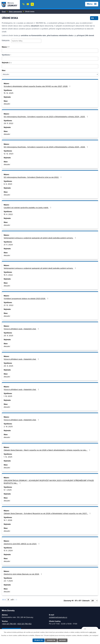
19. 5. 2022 (8, 275)
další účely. (93, 632)
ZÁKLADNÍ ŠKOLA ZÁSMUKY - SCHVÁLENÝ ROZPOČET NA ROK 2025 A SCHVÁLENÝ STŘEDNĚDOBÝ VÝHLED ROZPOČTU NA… (49, 482)
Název (5, 47)
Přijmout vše (39, 640)
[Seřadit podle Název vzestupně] (9, 47)
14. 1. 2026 (8, 520)
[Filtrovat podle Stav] (50, 74)
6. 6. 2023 (8, 184)
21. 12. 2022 (9, 305)
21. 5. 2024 (8, 245)
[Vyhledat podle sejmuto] (50, 66)
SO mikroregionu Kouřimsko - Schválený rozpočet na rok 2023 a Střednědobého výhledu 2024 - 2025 (46, 117)
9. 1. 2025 (8, 490)
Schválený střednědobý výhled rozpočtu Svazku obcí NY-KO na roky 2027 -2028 (37, 86)
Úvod (4, 11)
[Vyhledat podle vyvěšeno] (50, 59)
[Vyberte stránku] (8, 600)
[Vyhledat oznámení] (50, 51)
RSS (94, 18)
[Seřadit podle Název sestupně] (9, 47)
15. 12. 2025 (9, 93)
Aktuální (7, 104)
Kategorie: (6, 40)
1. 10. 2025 (8, 396)
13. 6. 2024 (8, 550)
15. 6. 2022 (8, 214)
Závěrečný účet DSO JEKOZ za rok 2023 (22, 544)
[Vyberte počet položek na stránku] (94, 601)
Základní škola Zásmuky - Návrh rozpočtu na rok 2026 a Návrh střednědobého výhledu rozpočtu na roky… (47, 450)
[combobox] (26, 41)
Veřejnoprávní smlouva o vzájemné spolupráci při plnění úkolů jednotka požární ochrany (40, 238)
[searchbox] (26, 41)
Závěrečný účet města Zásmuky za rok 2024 (23, 574)
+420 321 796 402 (24, 624)
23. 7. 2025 (8, 581)
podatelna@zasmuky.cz (58, 617)
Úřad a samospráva (15, 11)
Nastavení (62, 640)
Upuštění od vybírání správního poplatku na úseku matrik (28, 208)
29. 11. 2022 (8, 123)
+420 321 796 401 (9, 624)
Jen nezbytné (51, 640)
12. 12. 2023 (8, 154)
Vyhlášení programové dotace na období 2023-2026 (26, 298)
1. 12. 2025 (8, 457)
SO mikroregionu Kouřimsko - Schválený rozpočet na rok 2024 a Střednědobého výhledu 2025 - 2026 (46, 147)
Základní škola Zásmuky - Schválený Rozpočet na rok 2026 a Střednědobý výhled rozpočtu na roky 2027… (47, 513)
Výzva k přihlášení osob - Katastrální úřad (22, 329)
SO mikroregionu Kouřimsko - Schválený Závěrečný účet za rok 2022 (33, 177)
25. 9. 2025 (8, 336)
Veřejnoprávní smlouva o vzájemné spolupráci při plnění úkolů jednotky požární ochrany (40, 268)
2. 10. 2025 (8, 426)
